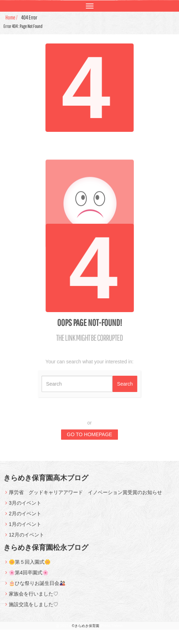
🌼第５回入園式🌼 (30, 565)
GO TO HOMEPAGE (89, 434)
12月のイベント (26, 538)
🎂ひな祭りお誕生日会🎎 (37, 586)
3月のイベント (25, 506)
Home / (12, 17)
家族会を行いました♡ (34, 597)
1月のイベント (25, 527)
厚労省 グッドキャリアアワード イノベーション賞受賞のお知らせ (85, 496)
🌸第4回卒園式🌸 (29, 576)
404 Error (30, 17)
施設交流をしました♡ (34, 608)
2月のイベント (25, 517)
